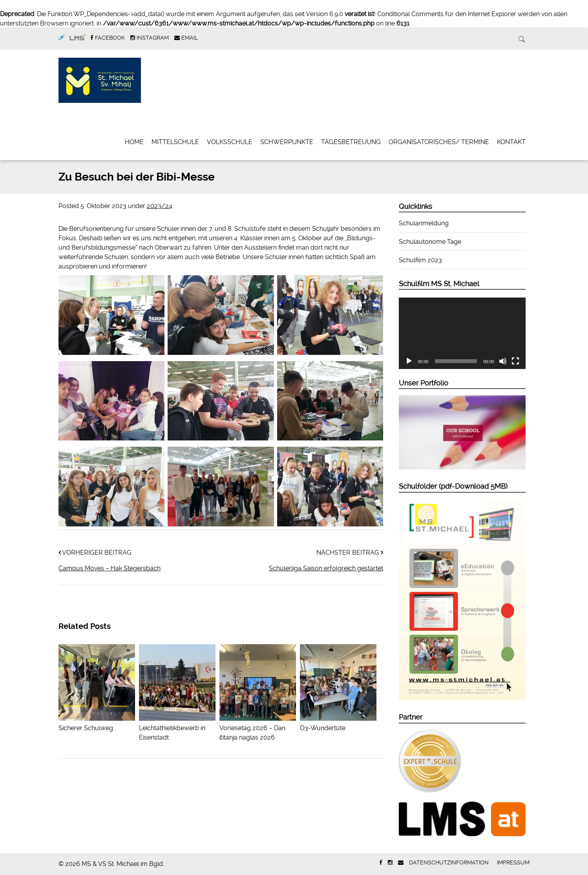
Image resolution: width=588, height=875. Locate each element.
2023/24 (160, 206)
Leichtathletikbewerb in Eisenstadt (177, 728)
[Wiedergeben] (409, 361)
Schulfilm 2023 (420, 260)
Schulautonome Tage (430, 242)
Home (134, 142)
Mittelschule (175, 142)
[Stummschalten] (503, 361)
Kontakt (511, 142)
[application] (462, 333)
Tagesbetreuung (351, 142)
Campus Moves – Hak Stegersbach (110, 568)
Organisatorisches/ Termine (439, 142)
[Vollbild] (515, 361)
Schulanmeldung (424, 223)
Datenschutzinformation (449, 862)
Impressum (513, 862)
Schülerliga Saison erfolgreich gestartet (326, 568)
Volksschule (230, 142)
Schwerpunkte (287, 142)
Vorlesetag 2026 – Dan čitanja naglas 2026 (258, 728)
